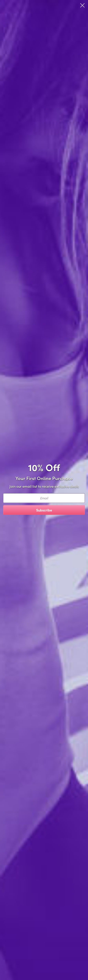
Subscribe (44, 510)
